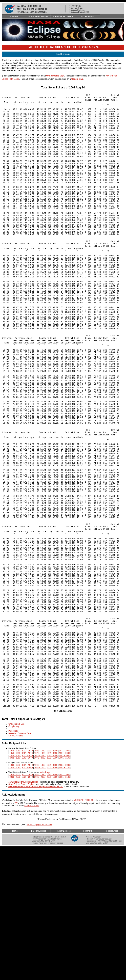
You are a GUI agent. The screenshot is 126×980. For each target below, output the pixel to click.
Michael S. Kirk (116, 973)
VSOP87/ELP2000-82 (84, 932)
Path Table (13, 863)
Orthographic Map (55, 76)
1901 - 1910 (15, 883)
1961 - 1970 (27, 885)
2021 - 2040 (27, 899)
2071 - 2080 (40, 890)
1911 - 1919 (27, 883)
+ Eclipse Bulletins (77, 10)
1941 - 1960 (40, 897)
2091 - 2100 (65, 890)
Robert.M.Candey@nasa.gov (99, 971)
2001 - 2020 (15, 899)
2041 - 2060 (40, 899)
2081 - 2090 (52, 890)
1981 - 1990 (52, 885)
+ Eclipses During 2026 (79, 12)
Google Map (77, 79)
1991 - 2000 (65, 885)
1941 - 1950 (65, 883)
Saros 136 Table (16, 868)
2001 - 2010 (15, 887)
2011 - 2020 (27, 887)
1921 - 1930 (40, 883)
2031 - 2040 (52, 887)
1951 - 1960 (15, 885)
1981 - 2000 (65, 897)
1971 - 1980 (40, 885)
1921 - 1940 (27, 897)
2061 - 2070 (27, 890)
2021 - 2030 (40, 887)
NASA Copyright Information (39, 957)
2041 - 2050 (65, 887)
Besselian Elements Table (20, 865)
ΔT (16, 935)
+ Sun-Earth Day (76, 8)
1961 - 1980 (52, 897)
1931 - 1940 (52, 883)
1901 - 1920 (15, 897)
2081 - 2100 (65, 899)
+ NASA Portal (75, 6)
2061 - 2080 (52, 899)
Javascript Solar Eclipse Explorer (23, 914)
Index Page (45, 904)
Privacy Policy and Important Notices (47, 975)
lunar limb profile (32, 938)
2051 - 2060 (15, 890)
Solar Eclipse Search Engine (21, 916)
